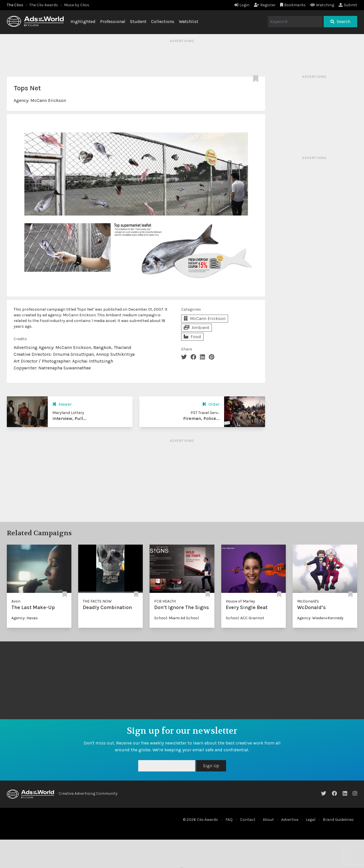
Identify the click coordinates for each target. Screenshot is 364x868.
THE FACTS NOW (97, 601)
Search (340, 21)
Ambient (197, 328)
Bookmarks (293, 5)
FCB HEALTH (165, 601)
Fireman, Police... (201, 418)
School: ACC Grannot (245, 618)
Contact (248, 820)
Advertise (290, 820)
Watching (322, 5)
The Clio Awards (44, 5)
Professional (113, 21)
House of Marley (240, 601)
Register (265, 5)
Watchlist (189, 21)
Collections (163, 21)
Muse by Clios (77, 5)
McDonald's (308, 601)
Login (242, 5)
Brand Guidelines (338, 820)
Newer (62, 404)
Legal (311, 820)
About (268, 820)
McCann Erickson (48, 100)
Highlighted (83, 21)
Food (192, 337)
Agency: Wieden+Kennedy (320, 618)
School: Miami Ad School (176, 618)
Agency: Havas (25, 618)
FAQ (229, 820)
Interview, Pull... (69, 418)
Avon (16, 601)
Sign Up (211, 766)
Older (211, 404)
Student (138, 21)
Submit (348, 5)
